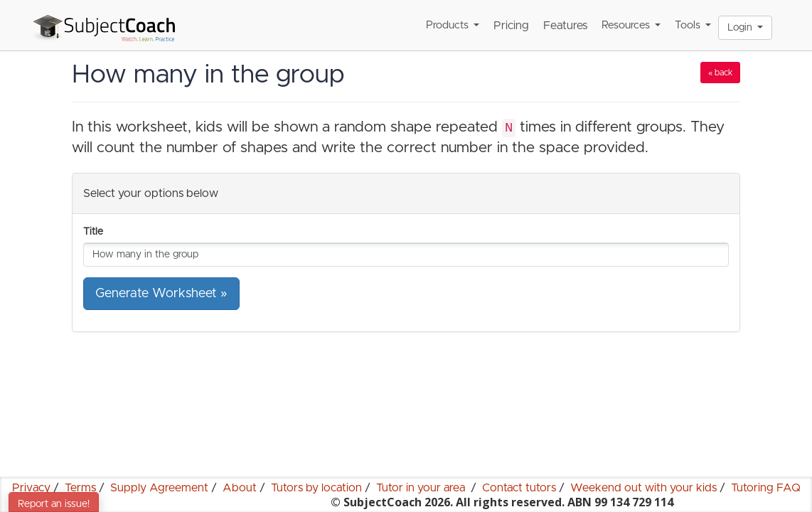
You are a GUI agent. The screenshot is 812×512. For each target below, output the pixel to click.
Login (745, 28)
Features (565, 26)
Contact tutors (519, 488)
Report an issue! (54, 504)
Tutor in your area (422, 488)
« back (720, 73)
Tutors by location (316, 488)
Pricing (511, 26)
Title (93, 232)
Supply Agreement (159, 488)
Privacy (31, 488)
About (240, 488)
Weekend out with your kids (643, 488)
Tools (693, 25)
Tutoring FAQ (766, 488)
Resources (631, 25)
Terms (80, 488)
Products (453, 25)
